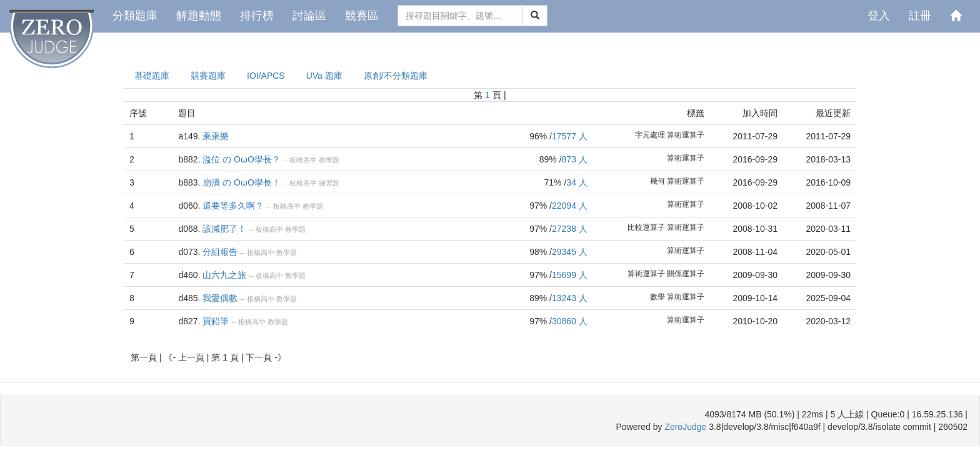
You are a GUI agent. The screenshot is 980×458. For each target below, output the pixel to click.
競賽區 (362, 16)
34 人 (577, 182)
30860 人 (570, 321)
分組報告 (220, 252)
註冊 (920, 16)
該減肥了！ (224, 229)
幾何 (657, 181)
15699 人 (570, 275)
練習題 (329, 183)
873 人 (575, 159)
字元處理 (650, 135)
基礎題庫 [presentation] (152, 76)
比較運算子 (646, 227)
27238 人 (570, 229)
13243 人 (570, 298)
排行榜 (257, 16)
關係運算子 (686, 274)
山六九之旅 (224, 275)
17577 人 (570, 136)
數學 (657, 297)
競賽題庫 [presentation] (208, 76)
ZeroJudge (685, 427)
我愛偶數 (220, 298)
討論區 (309, 16)
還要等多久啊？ (233, 206)
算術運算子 (686, 135)
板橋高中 (303, 160)
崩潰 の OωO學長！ (242, 182)
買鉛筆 (216, 321)
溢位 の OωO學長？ (242, 159)
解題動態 (199, 16)
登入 (879, 16)
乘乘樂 (216, 136)
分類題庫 (135, 16)
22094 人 (570, 206)
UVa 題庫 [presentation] (324, 76)
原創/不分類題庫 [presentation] (396, 76)
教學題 (329, 160)
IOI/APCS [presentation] (266, 76)
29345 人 (570, 252)
